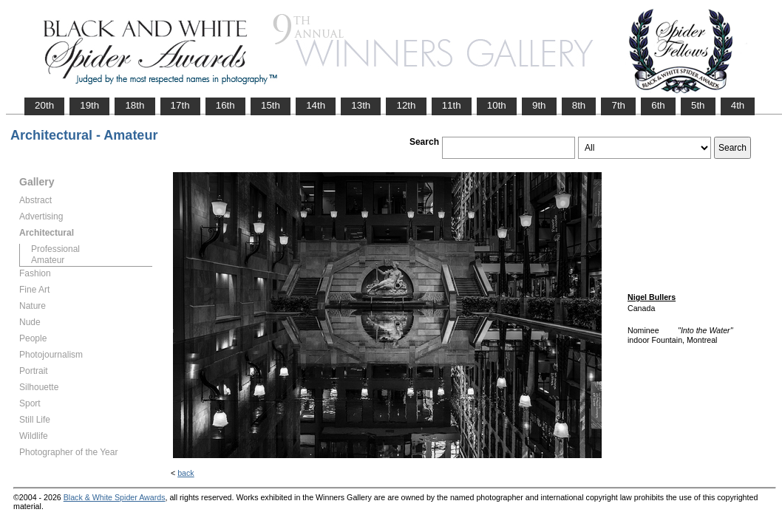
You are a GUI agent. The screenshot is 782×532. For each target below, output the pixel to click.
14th (316, 105)
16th (225, 105)
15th (271, 105)
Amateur (48, 260)
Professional (55, 249)
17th (180, 105)
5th (698, 105)
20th (44, 105)
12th (406, 105)
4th (738, 105)
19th (89, 105)
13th (361, 105)
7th (618, 105)
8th (579, 105)
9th (539, 105)
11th (452, 105)
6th (658, 105)
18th (135, 105)
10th (497, 105)
